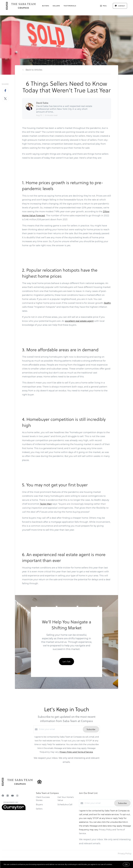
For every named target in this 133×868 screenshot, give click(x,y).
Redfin (107, 303)
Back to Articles (34, 70)
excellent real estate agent (79, 321)
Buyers (46, 6)
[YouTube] (12, 796)
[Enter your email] (60, 729)
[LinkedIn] (8, 796)
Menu (103, 6)
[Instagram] (17, 796)
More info (116, 864)
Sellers (56, 6)
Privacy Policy (125, 854)
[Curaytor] (14, 810)
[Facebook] (3, 796)
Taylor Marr (46, 504)
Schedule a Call (65, 805)
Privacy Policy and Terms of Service (76, 752)
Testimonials (70, 6)
